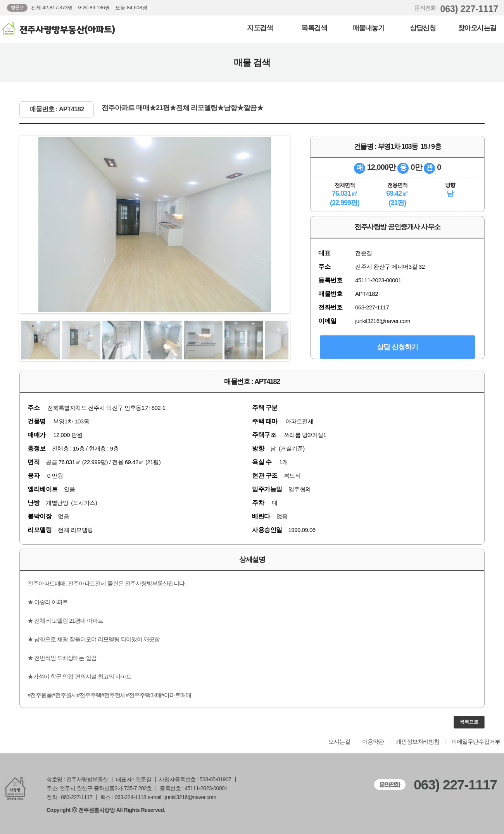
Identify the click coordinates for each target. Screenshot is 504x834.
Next (292, 224)
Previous (17, 224)
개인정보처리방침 (418, 742)
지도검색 (260, 28)
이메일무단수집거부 (476, 742)
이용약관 (373, 742)
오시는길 (339, 742)
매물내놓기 (369, 28)
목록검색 (314, 28)
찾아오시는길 (477, 28)
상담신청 (423, 28)
